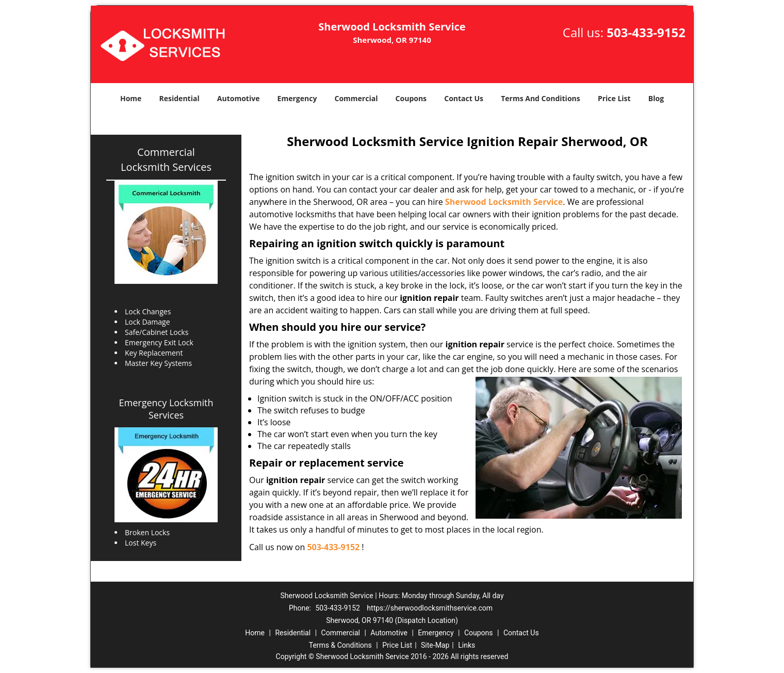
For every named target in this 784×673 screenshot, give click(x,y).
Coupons (411, 98)
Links (467, 645)
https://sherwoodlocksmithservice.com (430, 608)
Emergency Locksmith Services (166, 409)
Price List (614, 98)
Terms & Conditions (340, 645)
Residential (179, 98)
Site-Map (435, 645)
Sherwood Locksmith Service (504, 202)
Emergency (297, 98)
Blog (656, 98)
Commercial (356, 98)
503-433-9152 (646, 32)
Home (131, 98)
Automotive (239, 98)
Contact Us (464, 98)
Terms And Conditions (541, 98)
